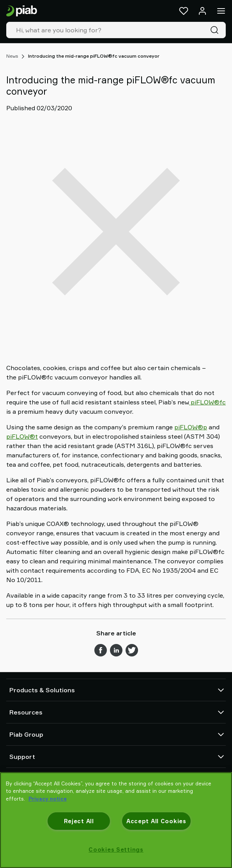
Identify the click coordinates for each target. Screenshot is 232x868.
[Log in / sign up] (202, 11)
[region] (116, 820)
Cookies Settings (116, 849)
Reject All (79, 821)
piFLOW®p (191, 427)
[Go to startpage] (22, 11)
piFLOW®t (22, 436)
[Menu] (221, 11)
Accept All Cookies (156, 821)
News (12, 56)
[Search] (216, 30)
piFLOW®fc (207, 402)
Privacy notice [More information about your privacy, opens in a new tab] (48, 799)
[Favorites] (184, 11)
